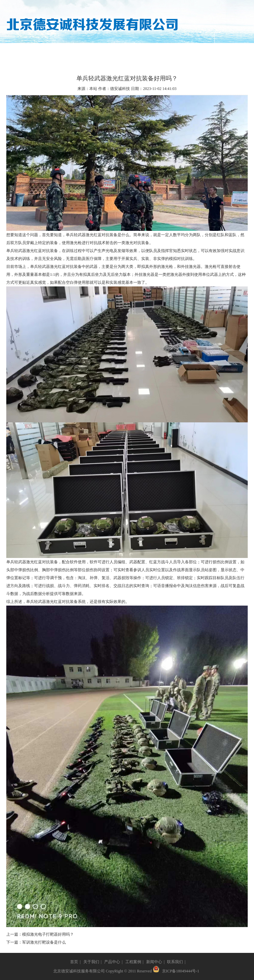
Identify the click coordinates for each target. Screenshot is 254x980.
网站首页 (23, 51)
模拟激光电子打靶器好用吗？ (48, 934)
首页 (74, 962)
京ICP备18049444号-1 (181, 971)
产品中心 (93, 51)
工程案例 (127, 51)
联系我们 (196, 51)
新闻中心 (161, 51)
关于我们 (58, 51)
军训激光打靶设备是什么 (44, 942)
